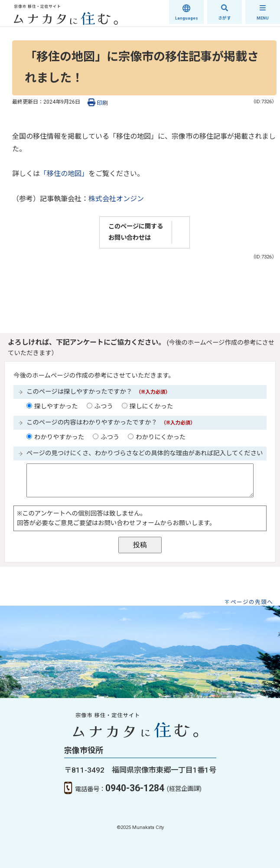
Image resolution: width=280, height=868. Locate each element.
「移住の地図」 (64, 174)
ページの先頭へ (252, 602)
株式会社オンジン (116, 199)
